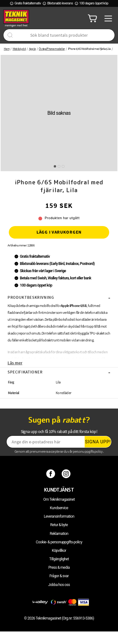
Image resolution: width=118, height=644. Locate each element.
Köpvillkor (59, 551)
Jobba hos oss (59, 585)
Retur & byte (59, 525)
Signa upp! (98, 442)
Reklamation (59, 534)
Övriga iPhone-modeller (52, 49)
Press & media (59, 567)
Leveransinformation (59, 516)
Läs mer (15, 363)
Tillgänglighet (59, 559)
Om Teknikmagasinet (59, 499)
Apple (32, 49)
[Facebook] (51, 473)
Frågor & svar (59, 576)
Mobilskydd (19, 49)
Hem (7, 49)
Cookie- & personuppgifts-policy (59, 542)
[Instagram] (67, 473)
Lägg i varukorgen (59, 232)
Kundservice (59, 508)
